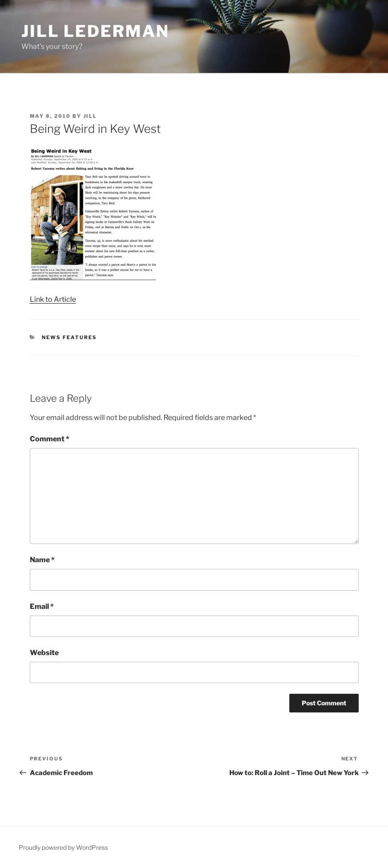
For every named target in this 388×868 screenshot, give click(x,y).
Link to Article (53, 299)
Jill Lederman (95, 31)
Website (44, 653)
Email (42, 606)
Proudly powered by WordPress (63, 847)
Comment (50, 439)
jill (90, 116)
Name (42, 560)
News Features (69, 337)
